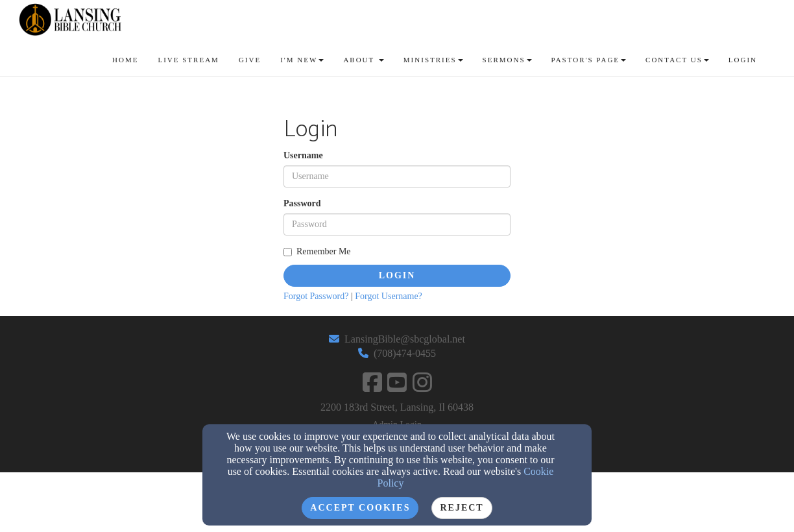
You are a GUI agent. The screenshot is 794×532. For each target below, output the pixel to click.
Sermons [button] (507, 60)
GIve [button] (250, 60)
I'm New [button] (302, 60)
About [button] (363, 60)
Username (303, 155)
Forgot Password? (316, 296)
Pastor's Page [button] (589, 60)
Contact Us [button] (677, 60)
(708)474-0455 (405, 353)
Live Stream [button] (188, 60)
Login (397, 275)
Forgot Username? (389, 296)
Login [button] (743, 60)
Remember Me (317, 251)
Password (302, 203)
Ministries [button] (433, 60)
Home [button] (125, 60)
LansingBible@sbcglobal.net (405, 339)
